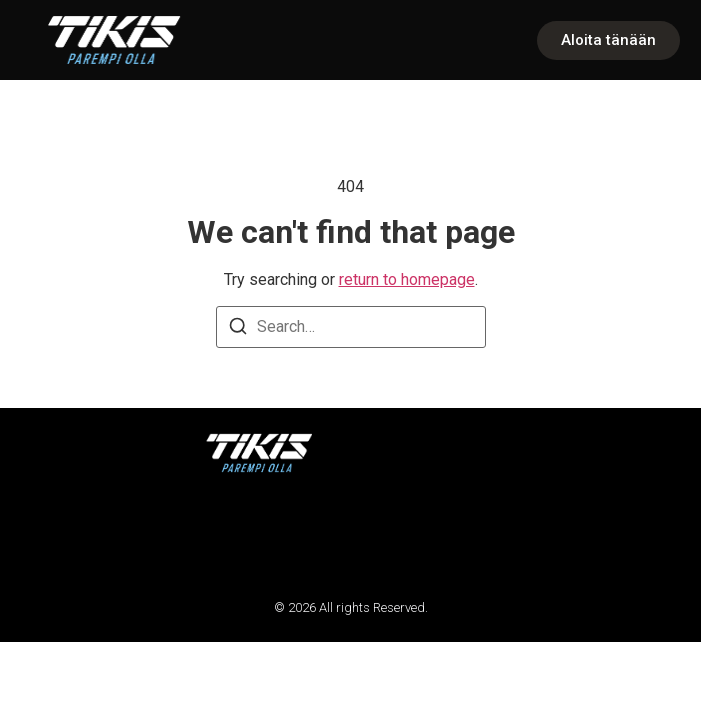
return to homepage (407, 279)
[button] (42, 535)
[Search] (238, 329)
